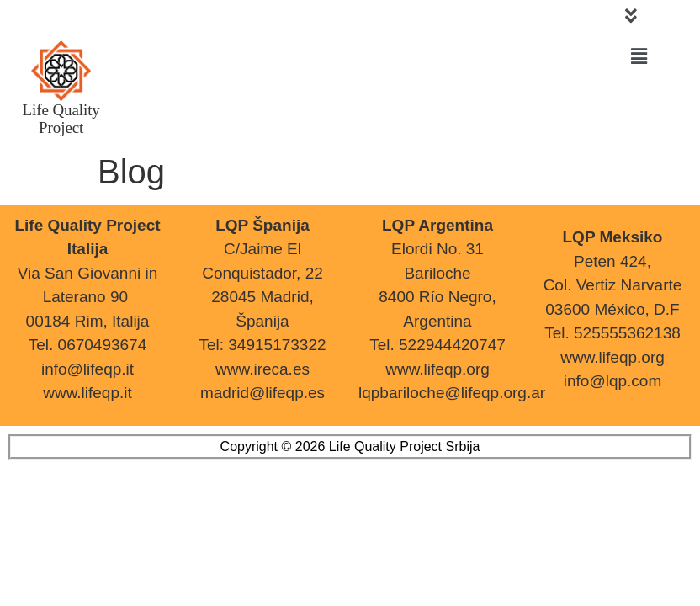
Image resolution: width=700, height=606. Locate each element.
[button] (631, 16)
